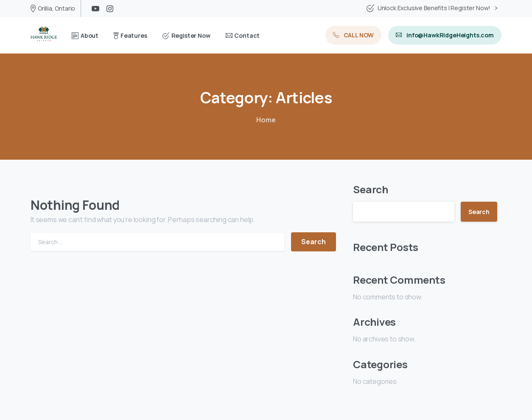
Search (371, 189)
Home (266, 120)
